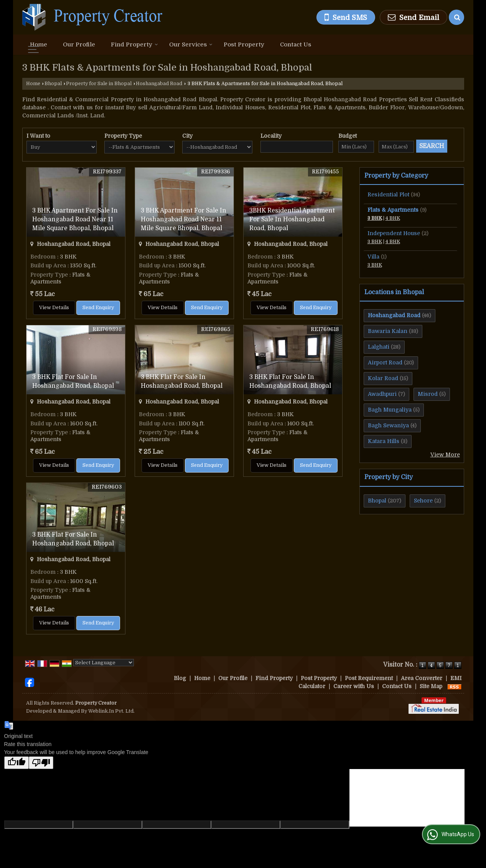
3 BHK (375, 218)
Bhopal (53, 84)
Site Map (431, 686)
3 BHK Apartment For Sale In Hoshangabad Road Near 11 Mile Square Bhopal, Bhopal (75, 219)
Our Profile (79, 44)
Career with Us (354, 686)
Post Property (244, 44)
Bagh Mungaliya (390, 410)
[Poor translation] (41, 763)
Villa (373, 257)
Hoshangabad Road (159, 84)
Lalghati (379, 347)
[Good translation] (16, 763)
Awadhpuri (382, 394)
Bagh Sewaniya (388, 425)
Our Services (191, 44)
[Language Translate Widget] (104, 663)
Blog (180, 678)
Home (39, 44)
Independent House (394, 233)
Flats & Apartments (393, 210)
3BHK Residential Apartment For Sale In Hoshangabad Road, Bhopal (292, 219)
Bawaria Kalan (388, 331)
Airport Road (385, 362)
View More (445, 455)
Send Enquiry (98, 308)
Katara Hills (384, 441)
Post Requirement (369, 678)
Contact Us (296, 44)
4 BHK (393, 218)
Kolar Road (383, 378)
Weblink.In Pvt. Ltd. (111, 711)
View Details (54, 308)
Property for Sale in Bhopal (99, 84)
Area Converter (422, 678)
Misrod (428, 394)
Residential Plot (388, 194)
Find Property (134, 44)
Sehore (423, 501)
